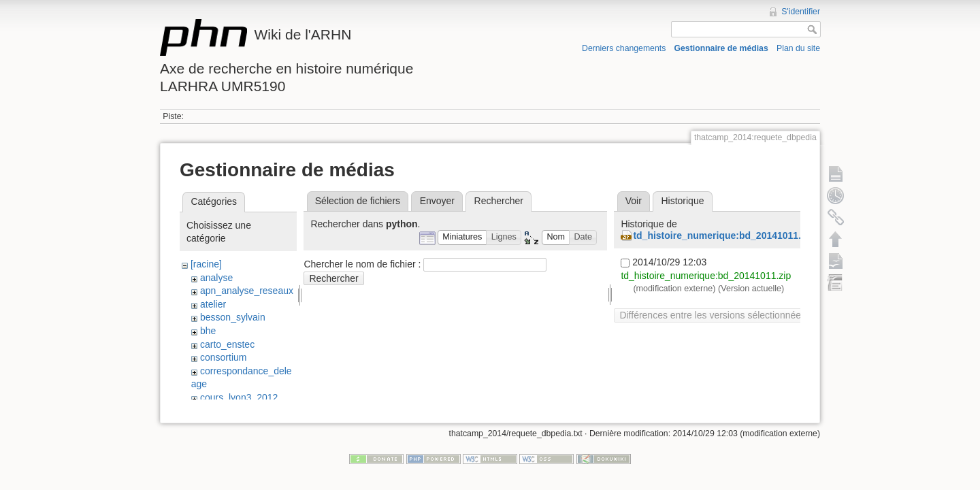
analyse (216, 278)
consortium (223, 357)
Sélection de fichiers (358, 201)
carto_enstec (227, 344)
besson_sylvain (233, 317)
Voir (634, 201)
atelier (213, 304)
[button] (462, 238)
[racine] (206, 264)
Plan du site (798, 48)
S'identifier (801, 12)
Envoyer (437, 201)
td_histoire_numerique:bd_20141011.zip (723, 235)
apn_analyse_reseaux (247, 291)
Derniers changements (624, 48)
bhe (208, 331)
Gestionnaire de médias (721, 48)
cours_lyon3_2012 (239, 397)
